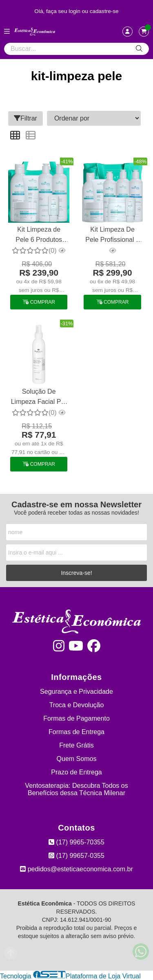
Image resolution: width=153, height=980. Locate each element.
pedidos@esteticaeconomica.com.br (76, 869)
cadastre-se (104, 11)
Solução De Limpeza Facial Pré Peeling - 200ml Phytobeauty (39, 398)
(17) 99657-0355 (76, 856)
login (75, 11)
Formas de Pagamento (76, 718)
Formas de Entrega (76, 732)
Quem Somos (77, 759)
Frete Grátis (76, 745)
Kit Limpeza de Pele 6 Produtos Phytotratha (39, 236)
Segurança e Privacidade (76, 692)
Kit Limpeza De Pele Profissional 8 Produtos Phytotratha (112, 236)
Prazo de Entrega (76, 772)
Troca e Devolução (77, 705)
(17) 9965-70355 (76, 842)
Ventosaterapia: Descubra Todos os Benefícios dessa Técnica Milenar (76, 789)
